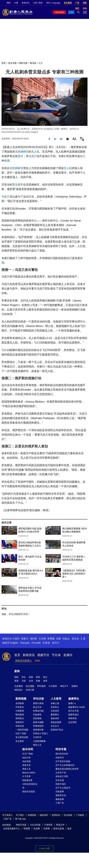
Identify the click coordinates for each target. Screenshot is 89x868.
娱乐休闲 (28, 749)
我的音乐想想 (29, 792)
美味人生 (26, 769)
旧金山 (66, 639)
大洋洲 (42, 639)
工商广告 (60, 803)
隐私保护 (44, 815)
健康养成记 (74, 715)
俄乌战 (33, 63)
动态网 (37, 829)
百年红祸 (60, 780)
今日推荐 (53, 686)
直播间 (68, 655)
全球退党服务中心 (12, 829)
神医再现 (72, 718)
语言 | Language (53, 3)
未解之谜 (55, 703)
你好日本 (26, 758)
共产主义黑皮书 (63, 788)
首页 (4, 63)
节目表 (56, 655)
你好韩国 (26, 761)
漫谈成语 (55, 718)
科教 (38, 681)
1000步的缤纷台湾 (30, 786)
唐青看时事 (38, 730)
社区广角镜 (21, 733)
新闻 (17, 671)
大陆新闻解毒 (39, 741)
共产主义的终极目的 (65, 765)
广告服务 (80, 815)
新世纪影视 (59, 829)
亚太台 (75, 639)
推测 (7, 161)
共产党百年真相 (63, 761)
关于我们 (20, 815)
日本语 (46, 643)
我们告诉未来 (62, 754)
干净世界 (48, 825)
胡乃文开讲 (74, 711)
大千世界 (26, 776)
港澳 (31, 677)
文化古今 (55, 726)
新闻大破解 (38, 722)
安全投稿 (68, 815)
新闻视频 (21, 699)
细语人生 (37, 745)
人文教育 (56, 699)
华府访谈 (20, 726)
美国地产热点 (57, 730)
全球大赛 (30, 690)
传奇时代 (60, 758)
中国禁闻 (20, 711)
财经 (38, 677)
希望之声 (60, 825)
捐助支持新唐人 (24, 661)
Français (25, 643)
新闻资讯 (29, 655)
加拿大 (25, 639)
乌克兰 (33, 156)
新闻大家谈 (38, 703)
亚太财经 (20, 741)
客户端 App (21, 819)
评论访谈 (38, 699)
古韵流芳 (55, 711)
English (14, 643)
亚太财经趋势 (22, 737)
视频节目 (43, 655)
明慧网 (27, 829)
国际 (16, 677)
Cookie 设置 (44, 848)
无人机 (35, 152)
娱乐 (45, 677)
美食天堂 (26, 765)
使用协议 (56, 815)
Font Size (74, 139)
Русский (36, 643)
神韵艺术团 (21, 825)
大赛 (16, 3)
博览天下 (64, 686)
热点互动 (37, 707)
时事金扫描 (38, 711)
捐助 (85, 3)
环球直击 (20, 707)
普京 (20, 156)
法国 (58, 639)
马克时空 (37, 737)
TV (72, 12)
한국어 (56, 643)
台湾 (31, 681)
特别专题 (61, 749)
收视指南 (32, 815)
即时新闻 (41, 686)
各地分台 (26, 3)
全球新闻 (20, 703)
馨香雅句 (55, 715)
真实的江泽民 (62, 776)
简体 (41, 3)
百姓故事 (60, 792)
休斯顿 (51, 639)
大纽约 (16, 639)
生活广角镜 (28, 754)
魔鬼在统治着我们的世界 (67, 769)
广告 (77, 3)
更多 (69, 829)
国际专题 (23, 63)
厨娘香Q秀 (27, 780)
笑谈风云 (55, 707)
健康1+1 (72, 703)
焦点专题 (12, 63)
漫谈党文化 (61, 795)
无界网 (47, 829)
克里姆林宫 (22, 152)
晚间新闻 (20, 715)
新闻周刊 (20, 722)
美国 (16, 681)
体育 (45, 681)
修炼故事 (60, 799)
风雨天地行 (61, 784)
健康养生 (74, 699)
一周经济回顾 (22, 730)
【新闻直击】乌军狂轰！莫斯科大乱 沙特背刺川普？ (75, 574)
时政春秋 (37, 715)
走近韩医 (72, 722)
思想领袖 (37, 718)
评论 (24, 677)
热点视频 (30, 686)
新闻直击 (20, 718)
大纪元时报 (35, 825)
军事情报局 (38, 726)
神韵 (9, 3)
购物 (37, 661)
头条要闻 (18, 686)
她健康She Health (77, 707)
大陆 (24, 681)
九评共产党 (61, 773)
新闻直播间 (60, 12)
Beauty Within (29, 773)
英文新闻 (68, 3)
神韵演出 (18, 690)
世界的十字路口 (40, 733)
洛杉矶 (34, 639)
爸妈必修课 (56, 722)
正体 (35, 3)
